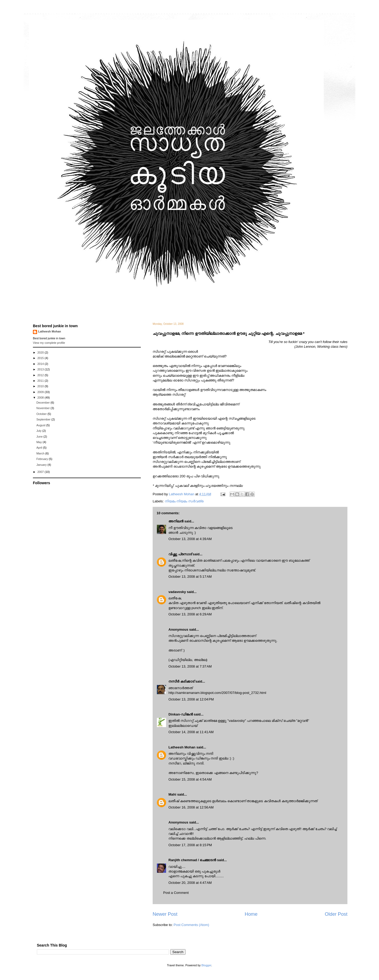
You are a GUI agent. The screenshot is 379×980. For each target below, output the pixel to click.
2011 (41, 381)
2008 (41, 398)
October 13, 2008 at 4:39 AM (190, 539)
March (41, 453)
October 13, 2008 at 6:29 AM (190, 614)
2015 (41, 358)
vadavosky (177, 592)
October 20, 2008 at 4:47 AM (190, 883)
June (40, 437)
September (44, 419)
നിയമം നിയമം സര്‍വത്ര (184, 501)
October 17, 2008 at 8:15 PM (190, 845)
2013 (41, 369)
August (41, 425)
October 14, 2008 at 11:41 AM (191, 732)
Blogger (206, 965)
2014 (41, 364)
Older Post (336, 914)
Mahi (172, 794)
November (43, 408)
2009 (41, 392)
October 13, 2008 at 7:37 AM (190, 666)
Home (251, 914)
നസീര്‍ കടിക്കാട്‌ (181, 681)
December (43, 403)
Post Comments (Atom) (191, 925)
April (40, 448)
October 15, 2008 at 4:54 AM (190, 779)
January (42, 465)
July (39, 431)
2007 (41, 472)
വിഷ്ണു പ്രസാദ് (180, 554)
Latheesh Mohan (182, 747)
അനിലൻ (176, 521)
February (43, 459)
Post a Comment (176, 893)
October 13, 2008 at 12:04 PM (191, 699)
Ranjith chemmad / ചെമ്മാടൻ (192, 860)
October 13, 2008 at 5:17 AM (190, 577)
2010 (41, 386)
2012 (41, 375)
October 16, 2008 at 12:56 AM (191, 807)
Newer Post (165, 914)
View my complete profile (49, 343)
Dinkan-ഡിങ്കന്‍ (181, 714)
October (42, 414)
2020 (41, 352)
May (39, 442)
